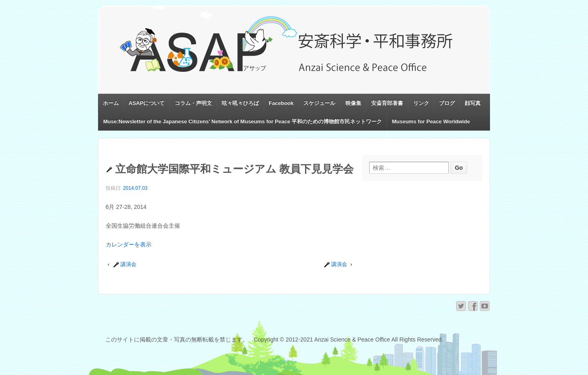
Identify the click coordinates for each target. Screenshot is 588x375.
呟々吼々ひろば (240, 103)
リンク (421, 103)
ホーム (111, 103)
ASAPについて (147, 103)
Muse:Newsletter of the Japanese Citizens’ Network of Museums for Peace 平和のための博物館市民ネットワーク (243, 121)
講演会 (125, 264)
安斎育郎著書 (387, 103)
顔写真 (473, 103)
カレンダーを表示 (129, 244)
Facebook (281, 103)
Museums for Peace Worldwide (431, 121)
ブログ (447, 103)
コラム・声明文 (193, 103)
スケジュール (319, 103)
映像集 (353, 103)
